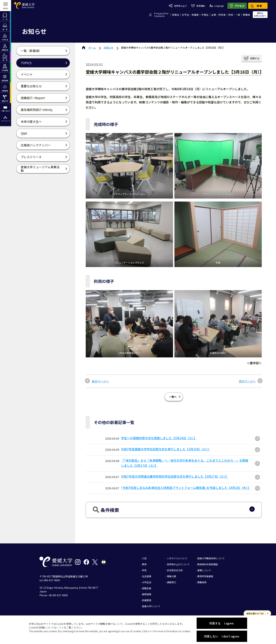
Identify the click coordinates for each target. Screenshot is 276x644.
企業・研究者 (218, 15)
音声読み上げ (178, 6)
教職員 (247, 15)
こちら (60, 627)
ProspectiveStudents (161, 15)
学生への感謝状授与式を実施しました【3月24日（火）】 (159, 438)
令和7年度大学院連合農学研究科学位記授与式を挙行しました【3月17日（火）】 (175, 476)
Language (217, 6)
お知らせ (108, 48)
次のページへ (247, 381)
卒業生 (205, 15)
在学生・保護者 (190, 15)
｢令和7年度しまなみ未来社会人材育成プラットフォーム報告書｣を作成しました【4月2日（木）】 (186, 488)
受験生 (176, 15)
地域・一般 (234, 15)
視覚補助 (198, 6)
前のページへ (100, 381)
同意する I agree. (222, 623)
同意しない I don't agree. (222, 636)
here (151, 631)
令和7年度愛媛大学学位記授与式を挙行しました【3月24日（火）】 (166, 449)
